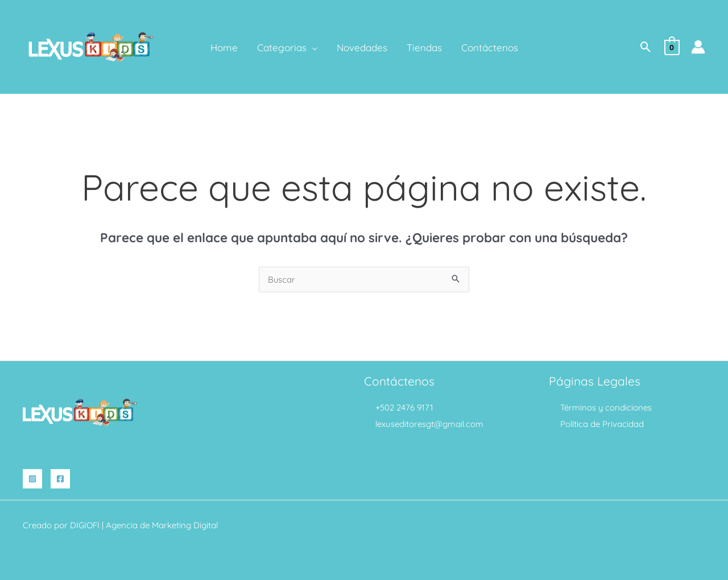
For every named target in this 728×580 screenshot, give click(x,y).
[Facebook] (60, 479)
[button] (646, 47)
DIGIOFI (85, 525)
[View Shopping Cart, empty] (672, 46)
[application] (312, 48)
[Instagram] (32, 479)
